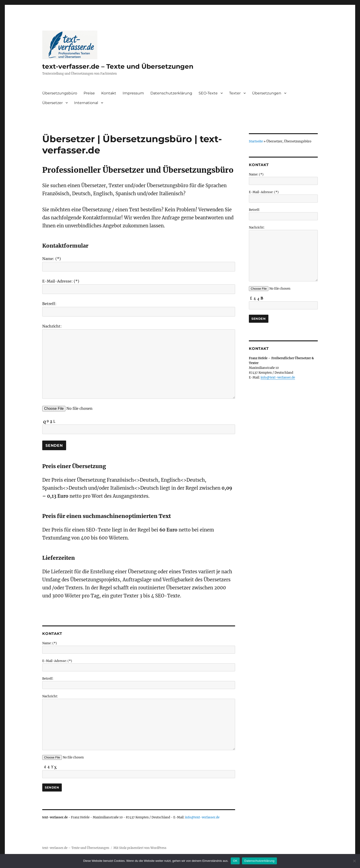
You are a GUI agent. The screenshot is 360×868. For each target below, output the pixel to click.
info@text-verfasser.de (202, 817)
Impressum (133, 93)
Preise (89, 93)
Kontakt (109, 93)
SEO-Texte (208, 93)
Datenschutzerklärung (171, 93)
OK (235, 861)
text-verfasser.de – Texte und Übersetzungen (118, 66)
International (86, 103)
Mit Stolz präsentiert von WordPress (140, 848)
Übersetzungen (267, 93)
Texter (235, 93)
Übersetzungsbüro (60, 93)
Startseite (256, 141)
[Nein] (354, 861)
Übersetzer (52, 103)
